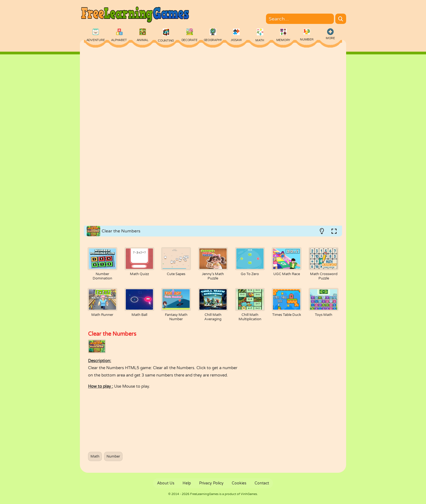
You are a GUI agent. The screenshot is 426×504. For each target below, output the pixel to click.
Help (187, 483)
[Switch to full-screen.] (334, 231)
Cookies (239, 483)
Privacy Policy (211, 483)
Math (95, 456)
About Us (166, 483)
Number (113, 456)
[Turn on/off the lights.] (322, 231)
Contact (262, 483)
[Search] (341, 19)
